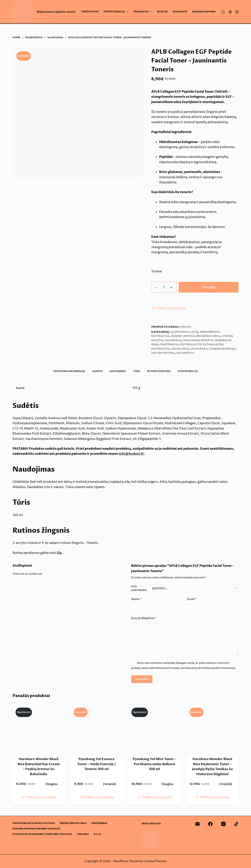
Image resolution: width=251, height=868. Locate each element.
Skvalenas (199, 349)
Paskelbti (142, 679)
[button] (169, 308)
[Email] (197, 824)
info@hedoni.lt (131, 454)
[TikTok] (236, 824)
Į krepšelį (209, 287)
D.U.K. (98, 834)
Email (192, 599)
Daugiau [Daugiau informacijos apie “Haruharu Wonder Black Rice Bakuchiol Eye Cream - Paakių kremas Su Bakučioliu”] (52, 784)
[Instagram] (223, 824)
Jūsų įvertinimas (139, 588)
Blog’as (163, 12)
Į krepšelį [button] (110, 784)
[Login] (230, 12)
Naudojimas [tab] (118, 371)
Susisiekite (180, 12)
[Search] (223, 12)
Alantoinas (180, 332)
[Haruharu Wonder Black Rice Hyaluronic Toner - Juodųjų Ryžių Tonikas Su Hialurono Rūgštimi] (213, 731)
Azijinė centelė (183, 336)
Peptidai (186, 344)
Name (136, 599)
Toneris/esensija (222, 349)
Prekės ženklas (117, 12)
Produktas (144, 12)
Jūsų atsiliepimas (144, 618)
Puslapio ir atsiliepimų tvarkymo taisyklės (42, 834)
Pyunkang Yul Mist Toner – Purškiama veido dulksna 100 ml (155, 764)
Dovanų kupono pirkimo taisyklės (36, 829)
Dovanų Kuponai (204, 12)
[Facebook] (210, 824)
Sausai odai (180, 349)
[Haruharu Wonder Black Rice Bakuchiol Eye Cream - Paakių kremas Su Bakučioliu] (39, 731)
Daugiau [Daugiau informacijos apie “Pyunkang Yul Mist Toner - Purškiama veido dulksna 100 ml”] (168, 784)
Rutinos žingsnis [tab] (159, 371)
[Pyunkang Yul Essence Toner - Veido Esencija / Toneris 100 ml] (97, 731)
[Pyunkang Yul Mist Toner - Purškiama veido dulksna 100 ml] (155, 731)
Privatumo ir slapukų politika (34, 823)
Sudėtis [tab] (97, 371)
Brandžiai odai (208, 336)
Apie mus (83, 834)
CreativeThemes (155, 861)
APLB (195, 332)
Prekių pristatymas (73, 823)
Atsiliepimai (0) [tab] (188, 371)
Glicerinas (173, 340)
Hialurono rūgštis (198, 340)
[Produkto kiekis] (164, 287)
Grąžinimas (99, 823)
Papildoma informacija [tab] (69, 371)
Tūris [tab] (137, 371)
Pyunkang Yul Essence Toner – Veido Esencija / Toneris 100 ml (97, 764)
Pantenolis (169, 344)
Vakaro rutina (163, 353)
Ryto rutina (204, 344)
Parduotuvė (90, 12)
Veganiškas (185, 353)
